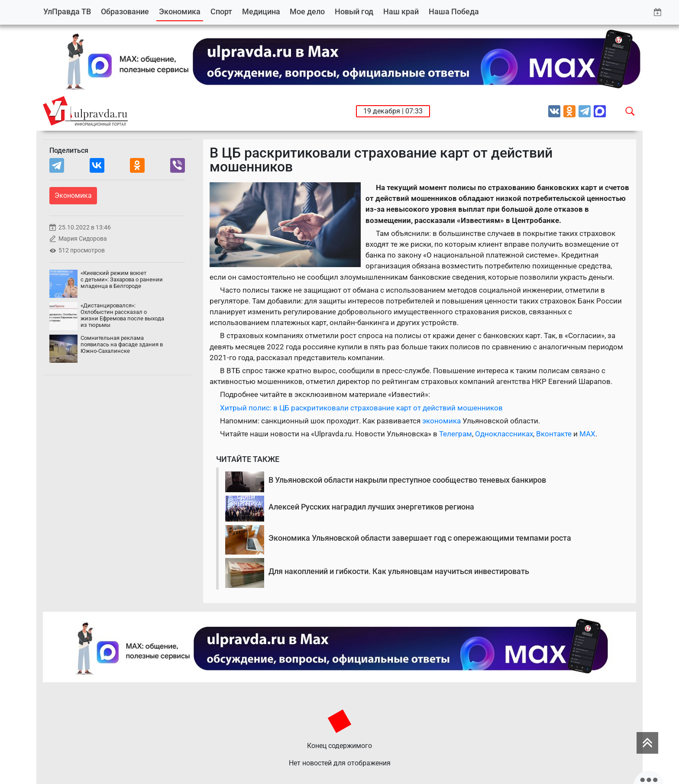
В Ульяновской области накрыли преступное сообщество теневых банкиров (407, 480)
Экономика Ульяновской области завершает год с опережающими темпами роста (420, 538)
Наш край (401, 11)
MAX (587, 434)
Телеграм (456, 434)
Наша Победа (454, 11)
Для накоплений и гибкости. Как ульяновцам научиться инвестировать (399, 571)
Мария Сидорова (83, 239)
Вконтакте (554, 434)
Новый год (354, 11)
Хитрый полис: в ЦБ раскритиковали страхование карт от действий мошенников (361, 408)
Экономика (180, 11)
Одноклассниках (504, 434)
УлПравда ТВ (67, 11)
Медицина (261, 11)
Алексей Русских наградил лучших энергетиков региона (371, 507)
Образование (125, 11)
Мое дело (307, 11)
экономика (442, 421)
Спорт (221, 11)
